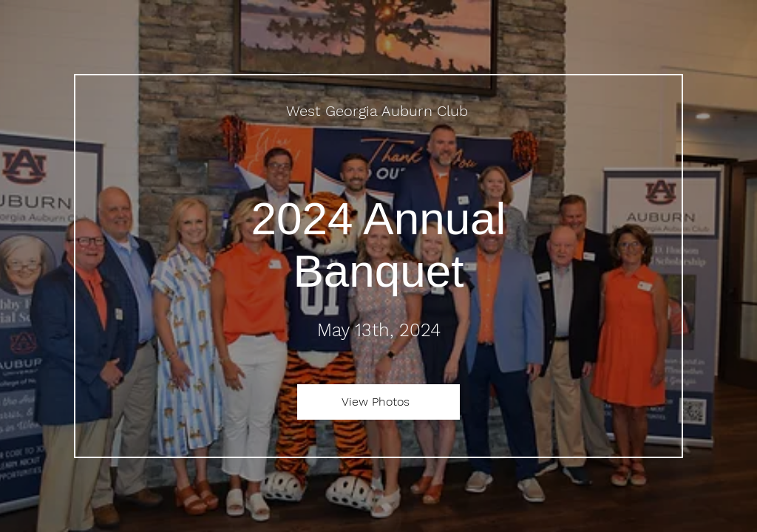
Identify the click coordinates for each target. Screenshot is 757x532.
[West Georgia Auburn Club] (378, 111)
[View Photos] (378, 402)
